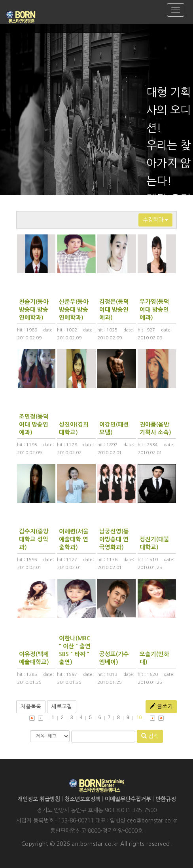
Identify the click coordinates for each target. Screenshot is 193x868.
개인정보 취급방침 (39, 799)
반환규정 (166, 799)
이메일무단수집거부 (128, 799)
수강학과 (155, 220)
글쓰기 (161, 706)
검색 (150, 736)
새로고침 (62, 706)
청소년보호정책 (82, 799)
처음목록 (31, 706)
